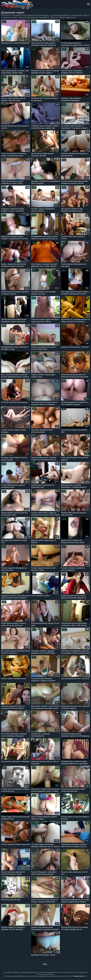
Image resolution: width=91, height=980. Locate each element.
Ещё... (45, 964)
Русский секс (78, 976)
